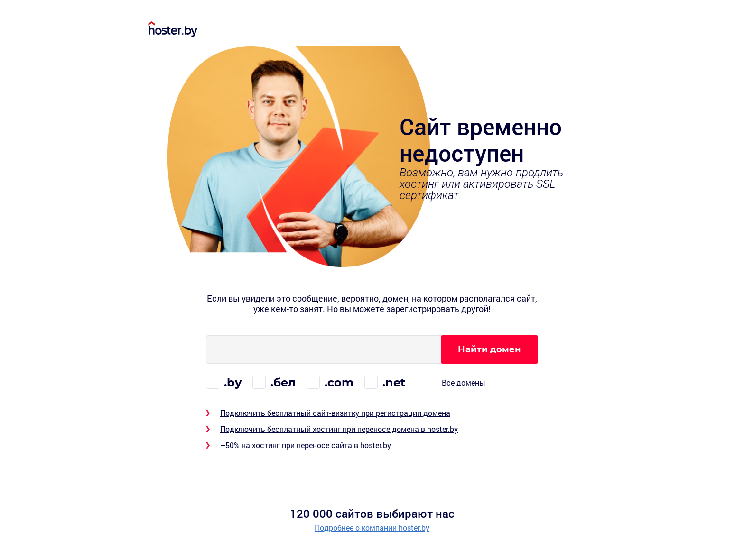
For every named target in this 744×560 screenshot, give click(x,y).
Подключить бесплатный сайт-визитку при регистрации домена (335, 413)
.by (233, 382)
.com (339, 382)
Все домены (464, 382)
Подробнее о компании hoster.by (372, 528)
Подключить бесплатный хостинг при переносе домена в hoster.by (339, 429)
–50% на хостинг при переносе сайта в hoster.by (306, 445)
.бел (283, 382)
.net (394, 382)
